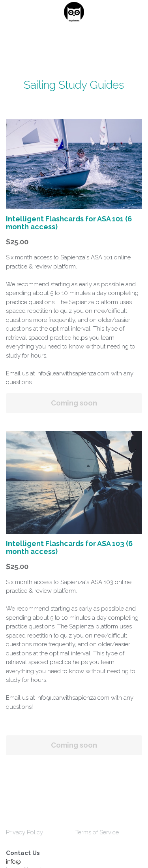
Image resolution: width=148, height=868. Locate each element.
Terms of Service (97, 832)
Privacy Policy (24, 832)
